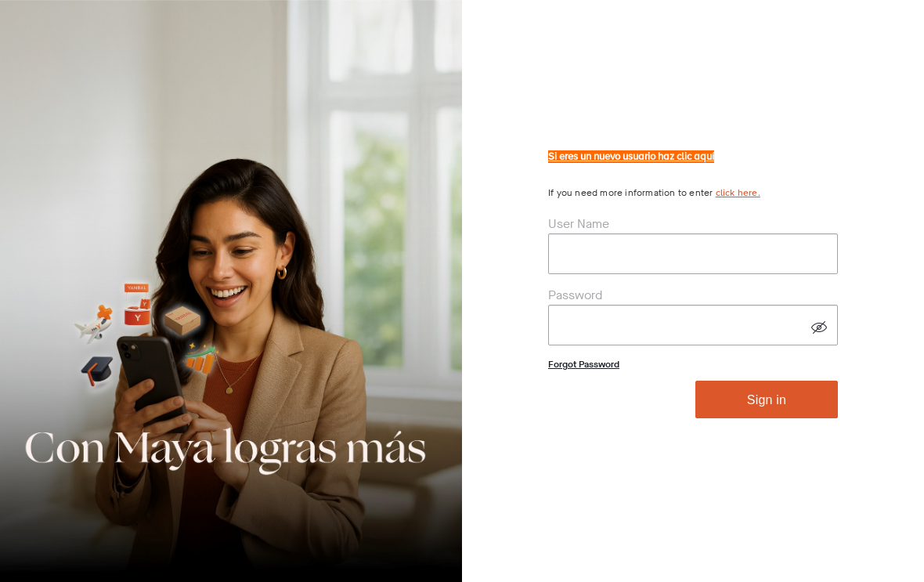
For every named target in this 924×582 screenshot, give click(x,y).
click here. (738, 193)
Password (575, 295)
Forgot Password (584, 364)
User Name (579, 224)
